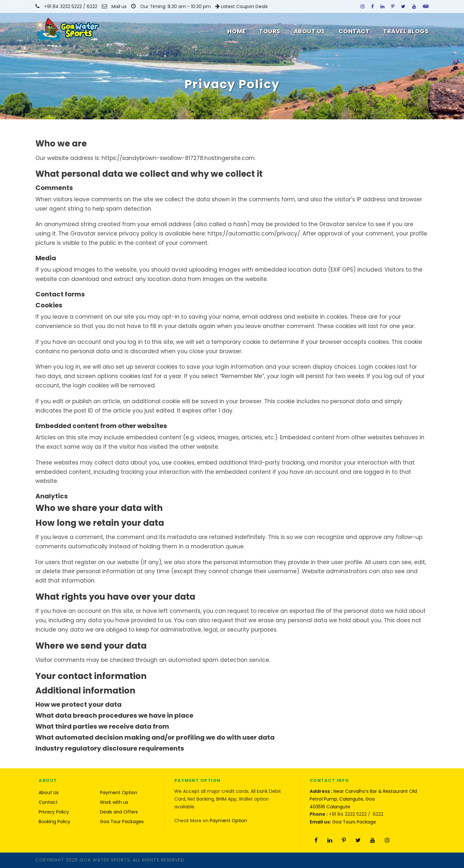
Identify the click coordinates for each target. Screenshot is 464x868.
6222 (93, 6)
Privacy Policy (54, 812)
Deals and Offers (119, 812)
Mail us (119, 6)
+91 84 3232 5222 (63, 6)
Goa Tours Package (354, 822)
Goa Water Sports (105, 860)
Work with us (114, 802)
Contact (354, 31)
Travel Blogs (406, 31)
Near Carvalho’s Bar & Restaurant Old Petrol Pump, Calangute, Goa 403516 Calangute (363, 799)
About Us (309, 31)
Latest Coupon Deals (244, 6)
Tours (270, 31)
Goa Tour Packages (122, 822)
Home (237, 31)
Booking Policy (54, 822)
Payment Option (119, 793)
